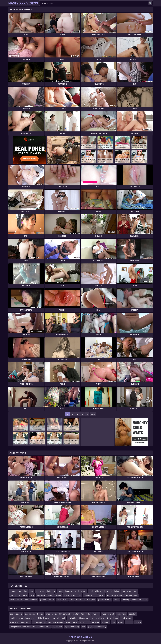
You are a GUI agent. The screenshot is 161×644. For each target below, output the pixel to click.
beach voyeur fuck (103, 618)
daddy (51, 595)
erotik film (72, 618)
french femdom (131, 595)
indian (117, 591)
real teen (105, 622)
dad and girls (81, 591)
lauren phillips (31, 600)
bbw (59, 600)
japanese (69, 591)
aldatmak (61, 618)
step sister (41, 595)
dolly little (23, 591)
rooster (76, 614)
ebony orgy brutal (114, 595)
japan (102, 595)
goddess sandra (104, 600)
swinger (96, 614)
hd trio (138, 622)
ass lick (51, 600)
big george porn (86, 618)
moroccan (80, 600)
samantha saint (90, 595)
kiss (84, 627)
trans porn (85, 622)
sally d (116, 600)
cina (114, 622)
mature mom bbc (129, 591)
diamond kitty (100, 627)
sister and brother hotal (20, 622)
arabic (121, 622)
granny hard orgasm (19, 595)
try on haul (58, 627)
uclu (88, 614)
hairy (32, 595)
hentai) (40, 614)
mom (60, 591)
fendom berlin (71, 622)
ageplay (132, 614)
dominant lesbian (56, 622)
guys (90, 627)
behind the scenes (140, 600)
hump (116, 618)
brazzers (108, 591)
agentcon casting (72, 627)
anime (59, 595)
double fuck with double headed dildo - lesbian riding (32, 618)
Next (93, 414)
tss (82, 614)
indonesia (51, 591)
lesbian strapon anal (73, 595)
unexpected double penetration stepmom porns (30, 627)
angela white (51, 614)
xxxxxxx (129, 622)
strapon (13, 591)
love (72, 600)
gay (32, 591)
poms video (121, 614)
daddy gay (40, 591)
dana (65, 600)
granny (43, 600)
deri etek (95, 622)
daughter (91, 600)
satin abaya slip (39, 622)
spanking (126, 600)
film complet (65, 614)
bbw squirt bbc (16, 600)
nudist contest (108, 614)
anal (91, 591)
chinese (98, 591)
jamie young (126, 618)
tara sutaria (30, 614)
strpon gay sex (16, 614)
